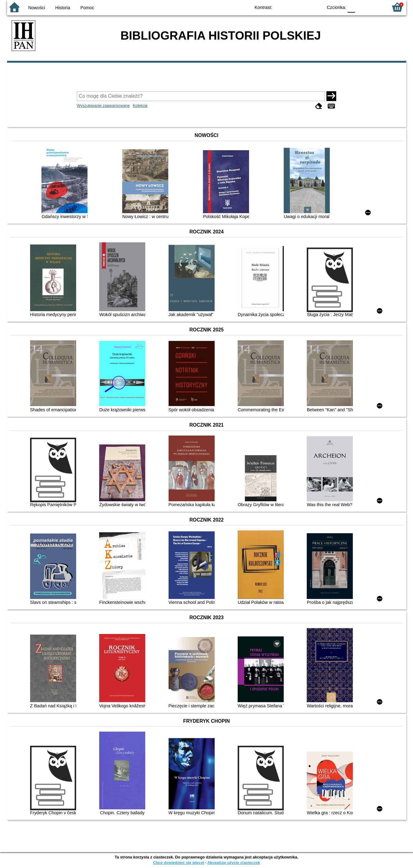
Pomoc (87, 8)
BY (316, 7)
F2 (376, 7)
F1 (362, 7)
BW (292, 7)
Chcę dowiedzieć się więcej (178, 863)
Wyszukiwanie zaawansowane (103, 106)
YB (304, 7)
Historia (63, 8)
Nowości (37, 8)
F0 (351, 7)
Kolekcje (140, 106)
